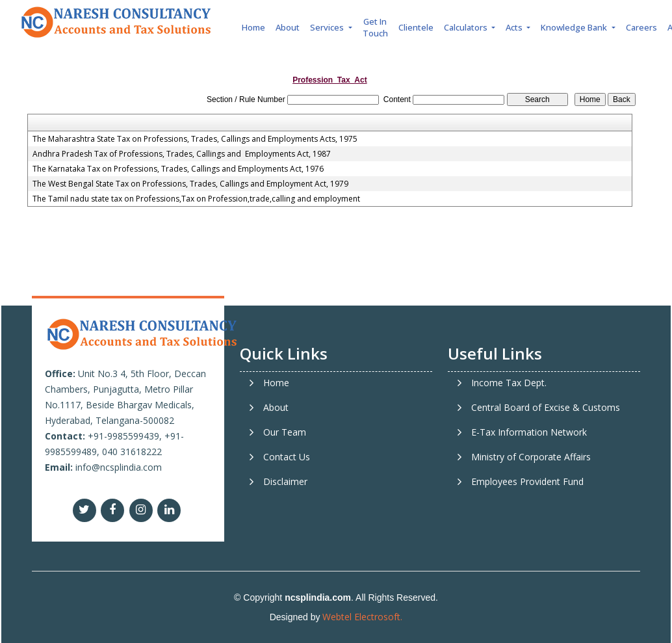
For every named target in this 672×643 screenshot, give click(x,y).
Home (253, 27)
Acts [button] (515, 27)
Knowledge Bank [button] (575, 27)
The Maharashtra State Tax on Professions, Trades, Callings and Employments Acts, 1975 (195, 139)
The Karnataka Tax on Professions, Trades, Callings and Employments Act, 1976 (178, 169)
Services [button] (328, 27)
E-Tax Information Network (529, 432)
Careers (641, 27)
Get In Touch (375, 27)
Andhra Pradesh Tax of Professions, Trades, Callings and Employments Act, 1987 (182, 154)
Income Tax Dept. (509, 383)
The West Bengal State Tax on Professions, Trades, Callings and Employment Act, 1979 (190, 184)
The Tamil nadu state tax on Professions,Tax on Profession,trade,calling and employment (196, 199)
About (288, 27)
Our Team (285, 432)
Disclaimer (285, 482)
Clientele (416, 27)
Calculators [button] (467, 27)
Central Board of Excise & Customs (546, 408)
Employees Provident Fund (527, 482)
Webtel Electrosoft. (362, 617)
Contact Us (287, 457)
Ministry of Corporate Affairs (531, 457)
